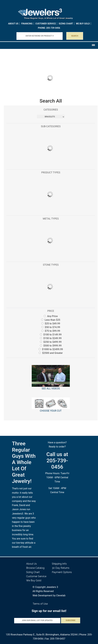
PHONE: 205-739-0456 (49, 28)
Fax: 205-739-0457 (55, 639)
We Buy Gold (34, 580)
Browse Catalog (35, 568)
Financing (27, 24)
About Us (13, 24)
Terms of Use (40, 604)
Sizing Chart (66, 24)
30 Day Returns (61, 568)
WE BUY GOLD (83, 24)
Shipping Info (59, 564)
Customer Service (46, 24)
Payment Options (62, 572)
